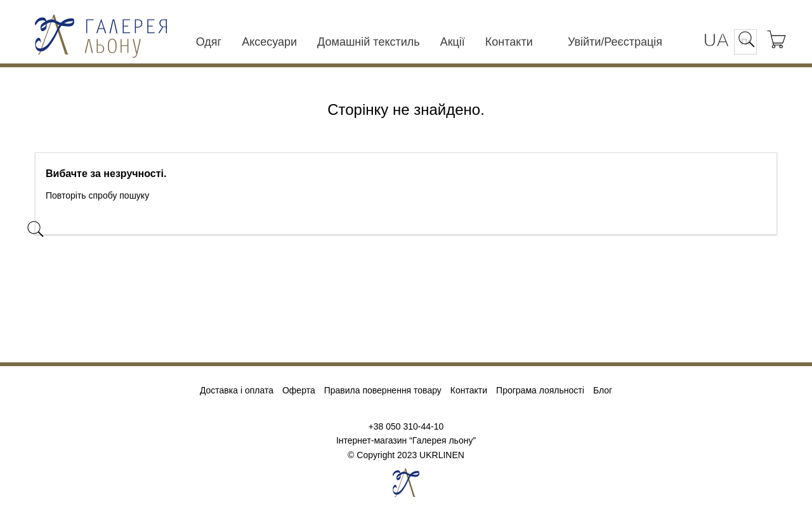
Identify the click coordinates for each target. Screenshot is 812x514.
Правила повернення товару (383, 391)
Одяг (209, 42)
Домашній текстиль (369, 42)
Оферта (299, 391)
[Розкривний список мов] (716, 41)
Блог (603, 391)
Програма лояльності (540, 391)
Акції (453, 42)
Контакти (509, 42)
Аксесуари (269, 42)
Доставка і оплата (237, 391)
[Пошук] (127, 223)
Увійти (584, 42)
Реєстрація (633, 42)
